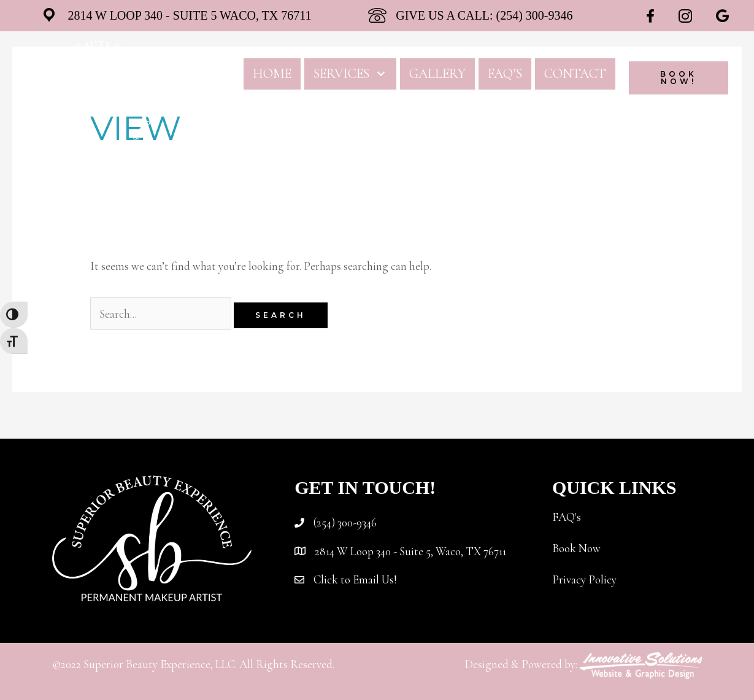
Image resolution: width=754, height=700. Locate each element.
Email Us (373, 579)
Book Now (576, 548)
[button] (381, 74)
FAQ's (567, 517)
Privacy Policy (584, 579)
